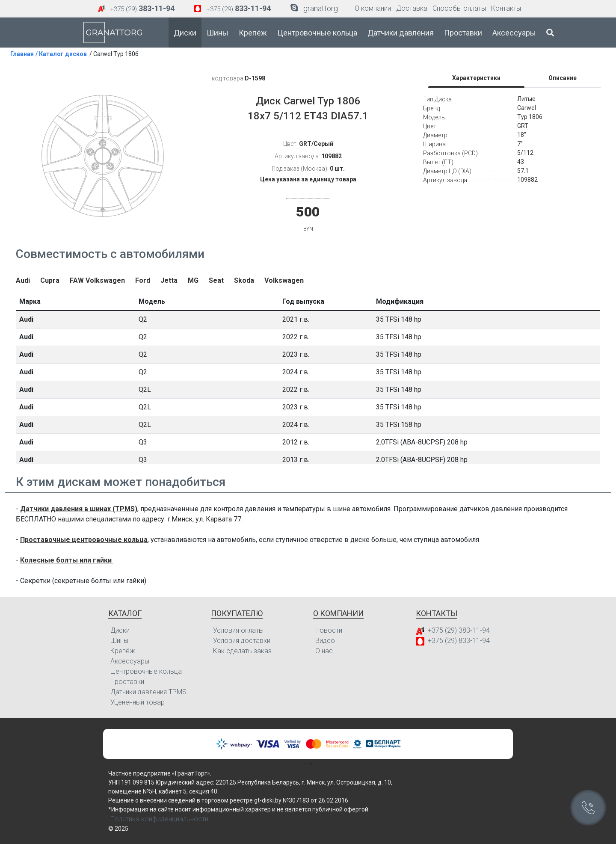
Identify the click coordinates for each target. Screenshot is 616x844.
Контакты (506, 8)
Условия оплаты (238, 630)
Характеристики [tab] (476, 78)
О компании (373, 8)
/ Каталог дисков (61, 54)
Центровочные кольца (317, 33)
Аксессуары (514, 33)
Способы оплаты (459, 8)
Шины (218, 33)
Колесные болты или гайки (67, 560)
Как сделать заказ (242, 651)
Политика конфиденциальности (159, 819)
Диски (185, 33)
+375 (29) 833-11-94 (459, 641)
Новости (329, 630)
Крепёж (253, 33)
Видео (325, 641)
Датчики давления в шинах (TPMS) (79, 509)
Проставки (463, 33)
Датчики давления (401, 33)
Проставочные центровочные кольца (84, 540)
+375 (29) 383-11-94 (459, 630)
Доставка (412, 8)
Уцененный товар (138, 702)
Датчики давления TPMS (148, 692)
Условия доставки (242, 641)
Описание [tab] (563, 78)
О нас (324, 651)
